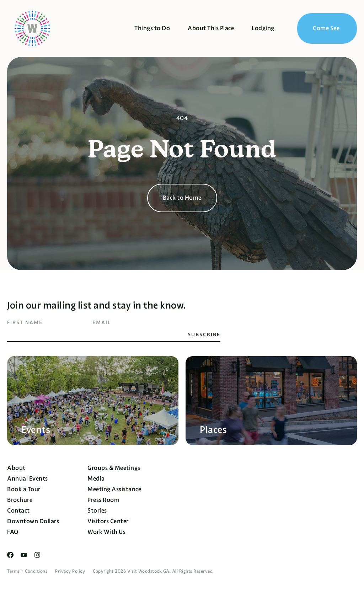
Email (102, 322)
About (16, 468)
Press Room (103, 500)
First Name (25, 322)
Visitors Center (108, 521)
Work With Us (106, 532)
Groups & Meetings (114, 468)
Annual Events (28, 479)
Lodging (263, 28)
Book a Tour (24, 489)
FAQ (13, 532)
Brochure (20, 500)
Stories (97, 511)
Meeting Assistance (114, 489)
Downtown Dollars (33, 521)
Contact (18, 511)
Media (96, 479)
